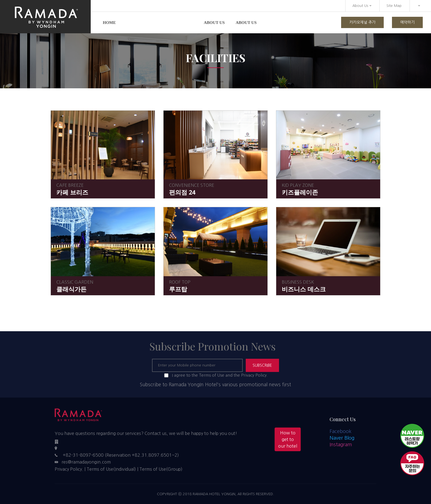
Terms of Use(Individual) (111, 469)
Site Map (394, 6)
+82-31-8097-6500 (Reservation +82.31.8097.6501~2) (121, 455)
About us (214, 23)
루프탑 (178, 289)
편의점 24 (182, 192)
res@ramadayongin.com (86, 462)
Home (109, 23)
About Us (362, 6)
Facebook (341, 431)
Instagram (341, 445)
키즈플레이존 (300, 192)
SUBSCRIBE (262, 365)
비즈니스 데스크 (304, 289)
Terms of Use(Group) (161, 469)
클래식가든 (71, 289)
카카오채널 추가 (362, 22)
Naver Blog (342, 438)
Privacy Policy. (69, 469)
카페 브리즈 (72, 192)
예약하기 (407, 22)
